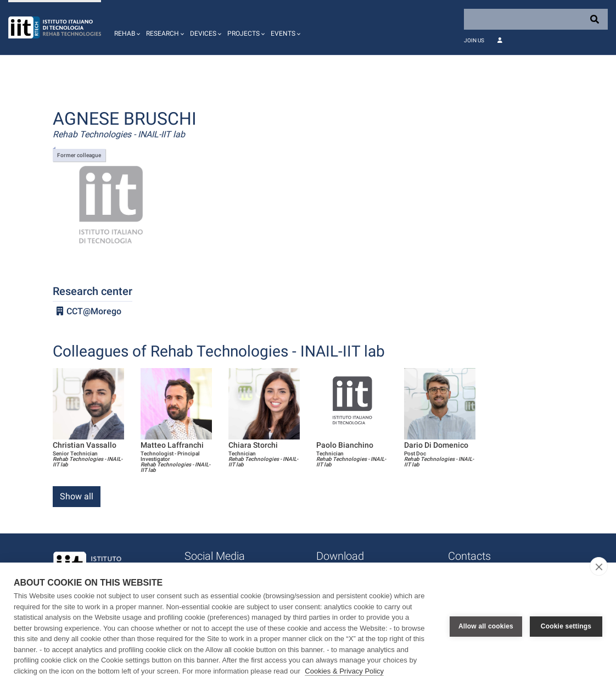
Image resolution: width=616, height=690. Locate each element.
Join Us (474, 40)
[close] (599, 566)
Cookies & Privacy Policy (344, 671)
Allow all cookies (486, 626)
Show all (77, 496)
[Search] (536, 19)
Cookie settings (566, 626)
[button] (126, 27)
